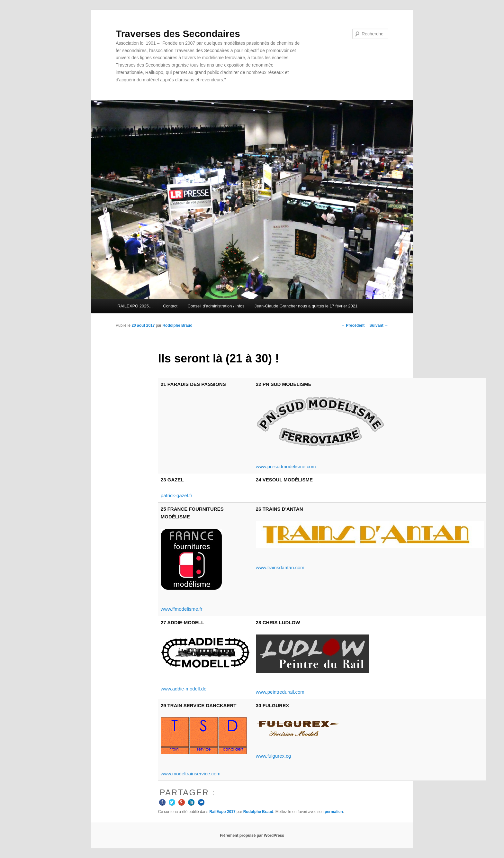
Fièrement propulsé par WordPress (252, 835)
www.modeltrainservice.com (191, 774)
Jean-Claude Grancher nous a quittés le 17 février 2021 (306, 306)
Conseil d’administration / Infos (216, 306)
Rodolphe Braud (177, 325)
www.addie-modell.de (184, 689)
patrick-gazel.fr (176, 495)
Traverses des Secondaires (178, 34)
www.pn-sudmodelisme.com (286, 466)
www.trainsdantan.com (280, 567)
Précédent (353, 325)
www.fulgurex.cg (273, 756)
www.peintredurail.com (280, 692)
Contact (170, 306)
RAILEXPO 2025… (135, 306)
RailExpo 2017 (222, 812)
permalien (334, 812)
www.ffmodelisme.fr (182, 609)
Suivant (379, 325)
